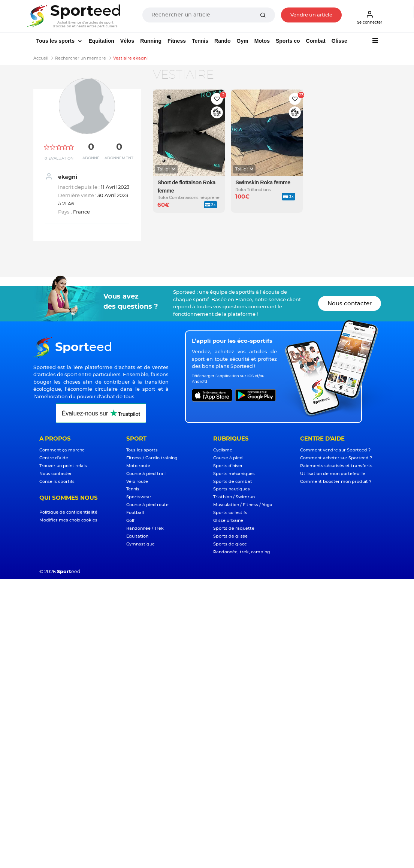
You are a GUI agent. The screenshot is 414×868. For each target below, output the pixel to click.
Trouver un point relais (63, 466)
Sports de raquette (234, 528)
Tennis (200, 41)
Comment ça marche (62, 450)
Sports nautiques (232, 489)
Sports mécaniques (234, 474)
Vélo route (137, 482)
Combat (316, 41)
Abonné (91, 158)
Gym (243, 41)
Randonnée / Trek (145, 528)
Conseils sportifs (57, 482)
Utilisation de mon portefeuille (333, 474)
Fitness (177, 41)
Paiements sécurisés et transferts (336, 466)
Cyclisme (223, 450)
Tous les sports (56, 41)
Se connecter (370, 17)
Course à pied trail (146, 474)
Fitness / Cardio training (152, 458)
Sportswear (139, 497)
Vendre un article (311, 15)
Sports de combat (233, 482)
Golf (130, 521)
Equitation (101, 41)
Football (135, 513)
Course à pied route (147, 505)
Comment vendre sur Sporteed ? (335, 450)
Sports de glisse (230, 536)
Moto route (138, 466)
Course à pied (228, 458)
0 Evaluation (59, 158)
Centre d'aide (54, 458)
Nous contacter (350, 304)
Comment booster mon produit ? (336, 482)
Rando (223, 41)
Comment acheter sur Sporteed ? (336, 458)
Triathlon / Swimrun (234, 497)
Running (151, 41)
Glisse (339, 41)
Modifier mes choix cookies (68, 520)
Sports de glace (230, 544)
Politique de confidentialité (68, 512)
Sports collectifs (230, 513)
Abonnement (119, 158)
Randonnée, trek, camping (242, 552)
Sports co (288, 41)
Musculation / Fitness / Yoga (243, 505)
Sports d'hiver (228, 466)
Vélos (127, 41)
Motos (262, 41)
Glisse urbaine (228, 521)
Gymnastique (140, 544)
